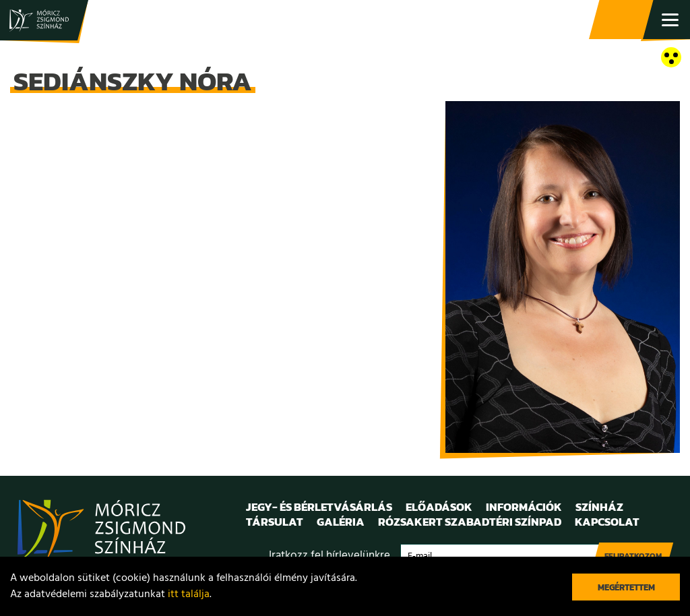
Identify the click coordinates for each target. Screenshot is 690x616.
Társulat (275, 522)
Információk (524, 507)
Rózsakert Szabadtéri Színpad (470, 522)
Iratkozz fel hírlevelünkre (330, 556)
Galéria (341, 522)
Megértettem (626, 587)
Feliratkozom (633, 556)
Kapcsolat (607, 522)
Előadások (439, 507)
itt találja (189, 594)
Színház (599, 507)
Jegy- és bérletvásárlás (623, 20)
